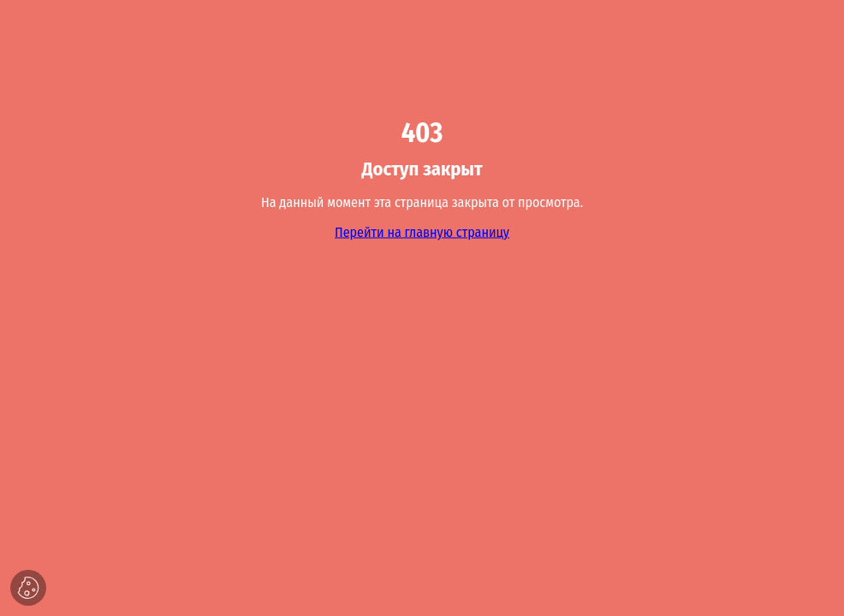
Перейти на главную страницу (422, 232)
